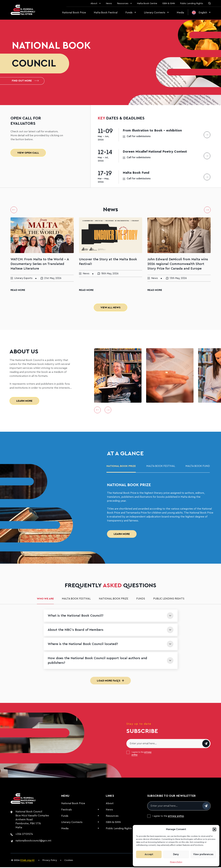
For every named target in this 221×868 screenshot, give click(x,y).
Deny (176, 854)
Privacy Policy (176, 862)
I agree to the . (142, 754)
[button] (214, 829)
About (94, 3)
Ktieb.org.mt (27, 861)
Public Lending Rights (192, 3)
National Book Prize (74, 13)
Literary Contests (155, 13)
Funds (129, 13)
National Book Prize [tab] (121, 467)
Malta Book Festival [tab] (161, 467)
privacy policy (176, 817)
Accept (149, 854)
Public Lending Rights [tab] (169, 600)
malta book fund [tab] (198, 467)
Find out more (25, 81)
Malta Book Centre (147, 3)
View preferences (203, 854)
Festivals (66, 811)
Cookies (69, 861)
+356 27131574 (24, 835)
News (109, 3)
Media (180, 13)
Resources (123, 3)
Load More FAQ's (110, 682)
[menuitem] (201, 13)
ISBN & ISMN (169, 3)
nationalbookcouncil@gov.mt (33, 842)
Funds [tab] (141, 600)
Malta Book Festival (106, 13)
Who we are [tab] (45, 600)
